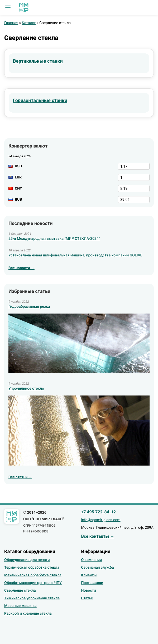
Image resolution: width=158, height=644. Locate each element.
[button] (8, 7)
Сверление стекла (20, 591)
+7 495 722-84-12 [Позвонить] (99, 512)
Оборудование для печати (27, 560)
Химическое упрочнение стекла (32, 598)
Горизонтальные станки (40, 101)
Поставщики (92, 583)
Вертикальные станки (38, 61)
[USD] (134, 166)
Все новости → (21, 268)
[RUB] (134, 200)
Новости (89, 591)
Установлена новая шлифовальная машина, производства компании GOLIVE (75, 255)
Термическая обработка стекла (32, 568)
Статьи (87, 598)
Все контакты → (98, 536)
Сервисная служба (98, 568)
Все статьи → (20, 477)
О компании (92, 560)
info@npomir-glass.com (101, 520)
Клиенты (89, 575)
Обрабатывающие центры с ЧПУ (33, 583)
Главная (11, 23)
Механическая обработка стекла (33, 575)
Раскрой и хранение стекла (28, 614)
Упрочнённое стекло (26, 389)
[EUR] (134, 177)
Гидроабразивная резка (29, 307)
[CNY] (134, 188)
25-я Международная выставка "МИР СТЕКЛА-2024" (54, 239)
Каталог (29, 23)
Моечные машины (20, 606)
